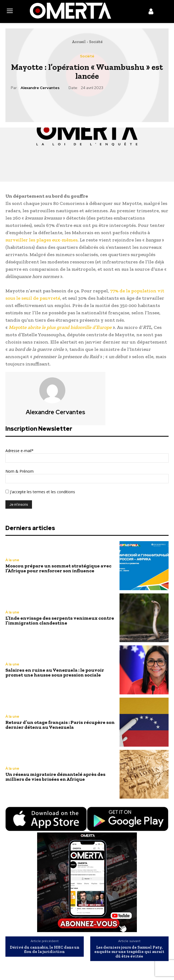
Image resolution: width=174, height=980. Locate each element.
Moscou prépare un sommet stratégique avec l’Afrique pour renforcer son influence (58, 568)
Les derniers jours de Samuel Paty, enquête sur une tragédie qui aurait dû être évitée (129, 952)
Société (96, 42)
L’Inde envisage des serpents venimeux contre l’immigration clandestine (60, 620)
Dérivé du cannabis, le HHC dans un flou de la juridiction (45, 950)
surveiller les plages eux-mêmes (41, 240)
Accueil (79, 42)
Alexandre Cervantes (40, 88)
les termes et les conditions (50, 492)
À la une (12, 560)
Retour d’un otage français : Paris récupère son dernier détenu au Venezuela (60, 725)
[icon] (151, 12)
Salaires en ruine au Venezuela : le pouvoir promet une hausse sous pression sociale (55, 672)
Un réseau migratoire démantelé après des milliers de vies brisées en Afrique (55, 777)
